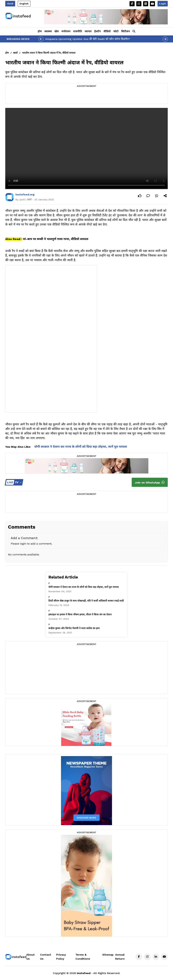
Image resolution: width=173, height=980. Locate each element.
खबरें (15, 53)
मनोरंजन (66, 31)
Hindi (10, 4)
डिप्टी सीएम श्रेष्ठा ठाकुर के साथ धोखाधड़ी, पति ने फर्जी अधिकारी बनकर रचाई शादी (86, 601)
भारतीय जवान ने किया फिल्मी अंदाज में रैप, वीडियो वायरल (49, 53)
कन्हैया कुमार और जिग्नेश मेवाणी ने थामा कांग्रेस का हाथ (74, 628)
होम (40, 31)
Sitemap (108, 955)
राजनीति (77, 31)
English (24, 4)
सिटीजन (126, 31)
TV (14, 482)
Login (163, 4)
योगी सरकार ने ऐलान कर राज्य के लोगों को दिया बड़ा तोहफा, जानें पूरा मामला (81, 447)
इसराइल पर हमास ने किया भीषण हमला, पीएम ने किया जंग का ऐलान (80, 614)
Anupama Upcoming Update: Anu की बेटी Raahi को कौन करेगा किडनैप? (88, 39)
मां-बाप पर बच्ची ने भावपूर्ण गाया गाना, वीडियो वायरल (56, 239)
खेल (57, 31)
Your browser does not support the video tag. (86, 148)
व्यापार (88, 31)
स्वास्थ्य (48, 31)
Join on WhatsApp (150, 482)
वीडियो (107, 31)
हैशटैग (98, 31)
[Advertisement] (86, 96)
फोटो (116, 31)
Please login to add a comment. (31, 544)
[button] (134, 31)
